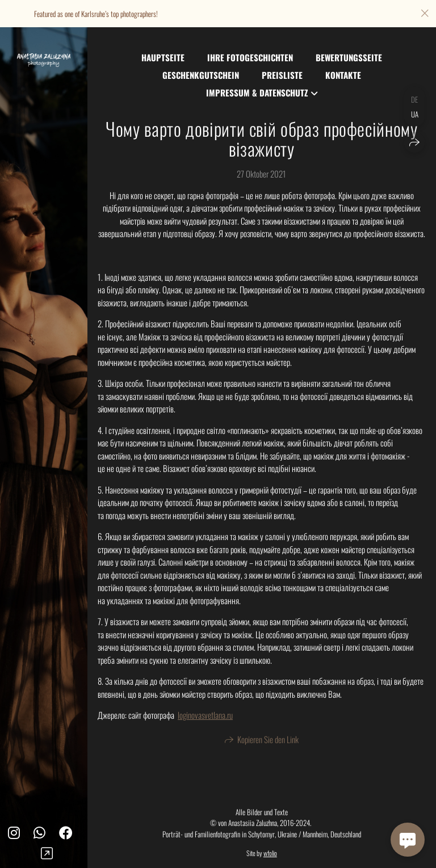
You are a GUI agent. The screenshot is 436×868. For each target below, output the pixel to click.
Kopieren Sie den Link (268, 741)
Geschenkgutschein (201, 75)
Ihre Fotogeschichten (250, 57)
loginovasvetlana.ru (205, 715)
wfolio (270, 853)
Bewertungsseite (349, 57)
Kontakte (343, 75)
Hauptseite (163, 57)
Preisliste (282, 75)
